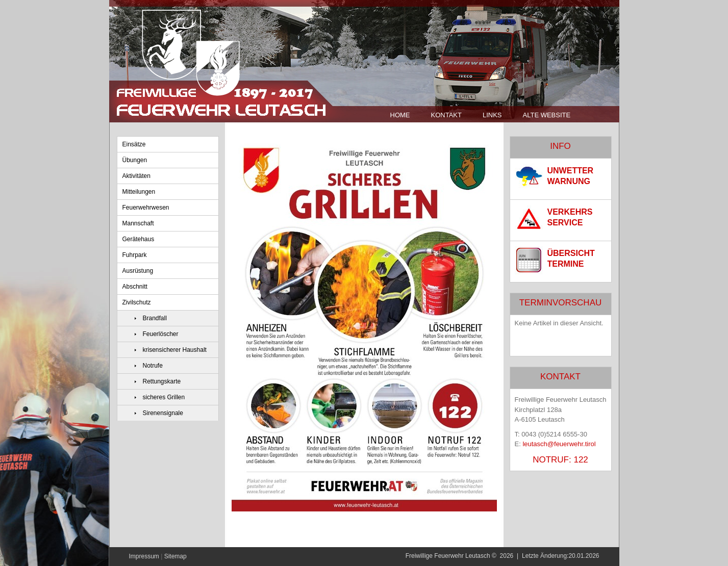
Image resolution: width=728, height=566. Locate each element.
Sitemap (175, 556)
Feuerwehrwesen (146, 208)
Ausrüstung (138, 271)
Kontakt (446, 115)
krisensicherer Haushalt (175, 350)
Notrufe (153, 366)
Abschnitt (135, 287)
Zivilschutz (137, 302)
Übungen (135, 160)
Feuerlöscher (161, 334)
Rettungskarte (162, 381)
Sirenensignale (163, 413)
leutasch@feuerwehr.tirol (559, 444)
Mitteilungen (139, 192)
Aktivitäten (136, 176)
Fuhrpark (135, 255)
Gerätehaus (139, 239)
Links (492, 115)
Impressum (144, 556)
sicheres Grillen (164, 397)
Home (400, 115)
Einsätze (134, 144)
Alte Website (547, 115)
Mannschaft (138, 223)
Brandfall (155, 318)
